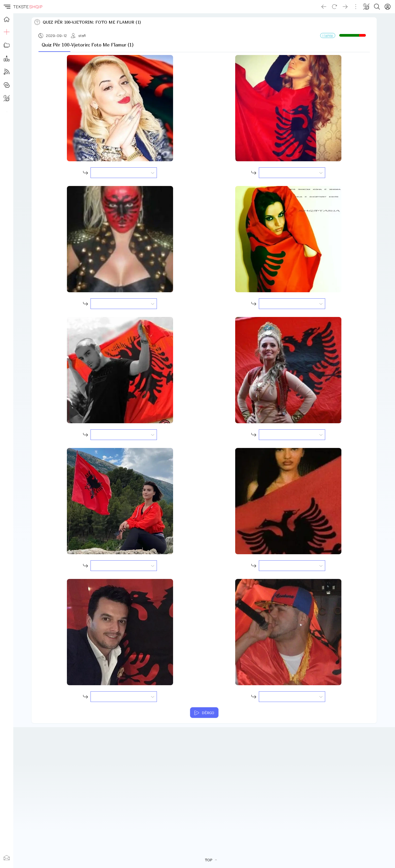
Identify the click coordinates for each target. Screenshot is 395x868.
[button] (7, 7)
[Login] (388, 7)
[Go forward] (345, 7)
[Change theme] (366, 7)
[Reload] (334, 7)
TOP (211, 860)
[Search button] (377, 7)
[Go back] (324, 7)
